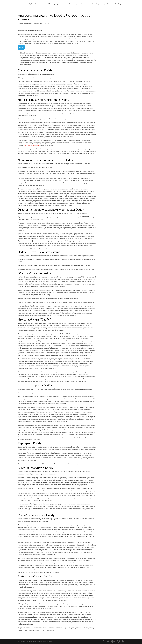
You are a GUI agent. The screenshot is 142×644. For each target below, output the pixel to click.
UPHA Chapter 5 (119, 4)
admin (21, 23)
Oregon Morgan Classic (103, 4)
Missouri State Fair (87, 4)
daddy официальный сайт (32, 145)
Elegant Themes (31, 641)
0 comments (47, 23)
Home (65, 4)
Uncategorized (38, 23)
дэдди (21, 47)
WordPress (49, 641)
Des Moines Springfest (53, 4)
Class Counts (39, 4)
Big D (30, 4)
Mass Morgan (74, 4)
